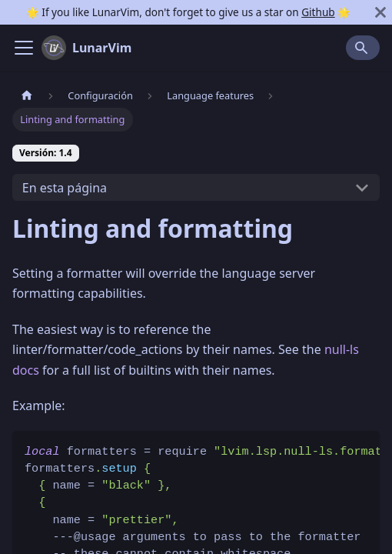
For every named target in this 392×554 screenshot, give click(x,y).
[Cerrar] (380, 12)
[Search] (363, 48)
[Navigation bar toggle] (24, 48)
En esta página (65, 188)
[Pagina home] (27, 95)
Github (318, 12)
